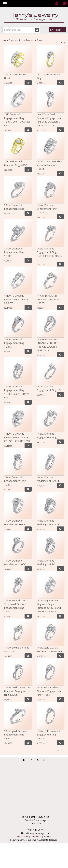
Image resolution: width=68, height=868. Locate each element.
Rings (22, 40)
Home (4, 40)
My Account (22, 837)
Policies (47, 837)
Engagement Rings (34, 40)
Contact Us (36, 837)
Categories (58, 30)
